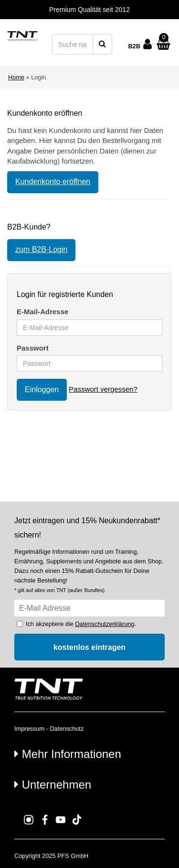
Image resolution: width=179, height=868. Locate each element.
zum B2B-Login (41, 249)
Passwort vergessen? (103, 389)
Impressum (29, 729)
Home (16, 77)
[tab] (89, 754)
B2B (134, 46)
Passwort (33, 348)
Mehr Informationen (68, 754)
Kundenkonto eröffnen (53, 181)
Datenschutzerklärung (105, 624)
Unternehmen (53, 785)
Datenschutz (67, 729)
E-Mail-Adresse (42, 312)
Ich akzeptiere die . (81, 624)
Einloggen (42, 390)
